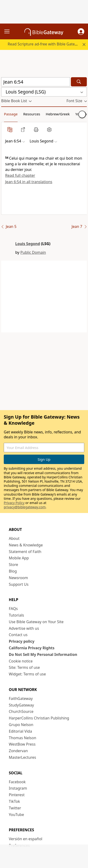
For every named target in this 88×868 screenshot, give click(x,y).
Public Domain (33, 252)
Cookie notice (21, 661)
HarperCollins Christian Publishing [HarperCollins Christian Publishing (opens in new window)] (39, 718)
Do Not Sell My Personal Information (43, 654)
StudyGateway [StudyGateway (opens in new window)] (21, 705)
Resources (32, 114)
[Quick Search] (36, 82)
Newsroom (19, 578)
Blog (13, 571)
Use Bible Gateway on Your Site (36, 622)
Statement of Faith (25, 552)
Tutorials (17, 615)
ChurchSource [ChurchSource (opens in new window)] (21, 711)
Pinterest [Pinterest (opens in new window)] (17, 795)
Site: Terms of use (24, 667)
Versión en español (26, 839)
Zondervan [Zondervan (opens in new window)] (18, 751)
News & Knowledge (26, 545)
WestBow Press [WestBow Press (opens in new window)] (22, 744)
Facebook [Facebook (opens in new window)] (17, 782)
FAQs (13, 609)
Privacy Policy (14, 503)
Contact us (18, 635)
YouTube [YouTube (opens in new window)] (17, 815)
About (14, 538)
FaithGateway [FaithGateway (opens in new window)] (21, 698)
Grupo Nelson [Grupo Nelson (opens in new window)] (21, 725)
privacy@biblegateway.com (25, 507)
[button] (81, 32)
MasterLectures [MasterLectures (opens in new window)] (23, 757)
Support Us (19, 584)
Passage (11, 114)
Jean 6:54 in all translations (29, 182)
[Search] (79, 82)
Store (14, 565)
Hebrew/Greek (58, 114)
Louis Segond (28, 244)
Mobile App (19, 558)
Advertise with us (24, 628)
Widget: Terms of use (27, 674)
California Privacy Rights (32, 648)
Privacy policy (22, 641)
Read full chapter (20, 175)
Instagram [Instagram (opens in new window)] (18, 788)
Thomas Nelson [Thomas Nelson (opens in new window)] (23, 738)
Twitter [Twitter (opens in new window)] (15, 808)
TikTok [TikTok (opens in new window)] (15, 801)
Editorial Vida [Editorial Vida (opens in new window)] (21, 731)
